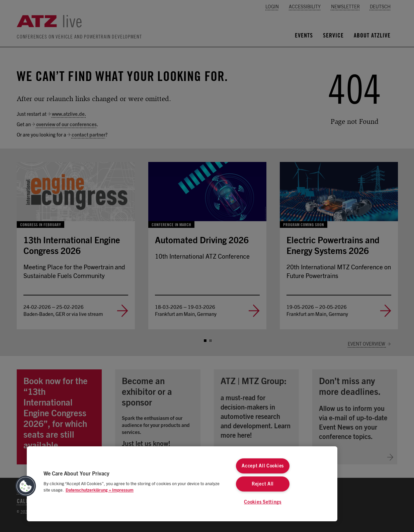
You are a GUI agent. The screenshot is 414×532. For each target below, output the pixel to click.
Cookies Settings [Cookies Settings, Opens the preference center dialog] (263, 502)
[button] (26, 486)
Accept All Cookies (263, 466)
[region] (182, 484)
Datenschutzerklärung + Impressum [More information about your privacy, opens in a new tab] (100, 490)
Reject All (263, 484)
